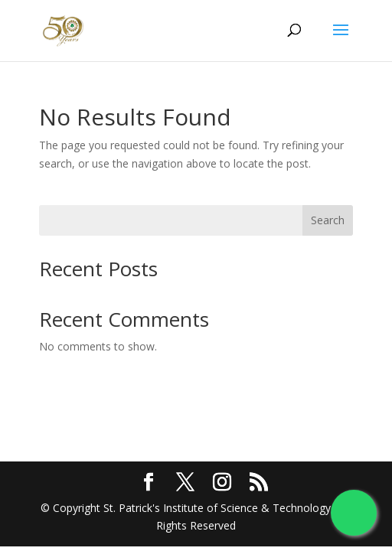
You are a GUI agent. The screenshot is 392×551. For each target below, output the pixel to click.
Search (328, 220)
